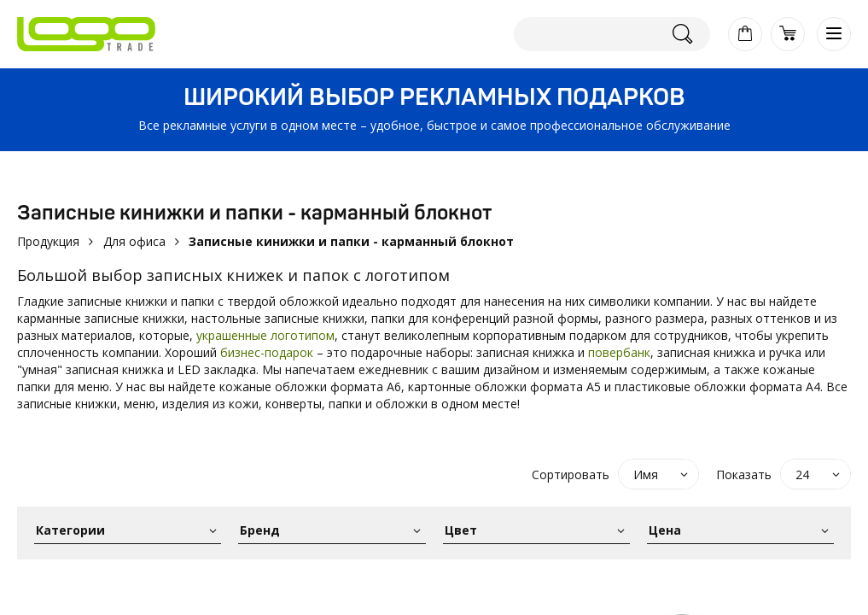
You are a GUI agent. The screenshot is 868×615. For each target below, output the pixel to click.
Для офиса (134, 241)
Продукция (48, 241)
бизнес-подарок (267, 352)
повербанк (619, 352)
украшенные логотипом (265, 335)
